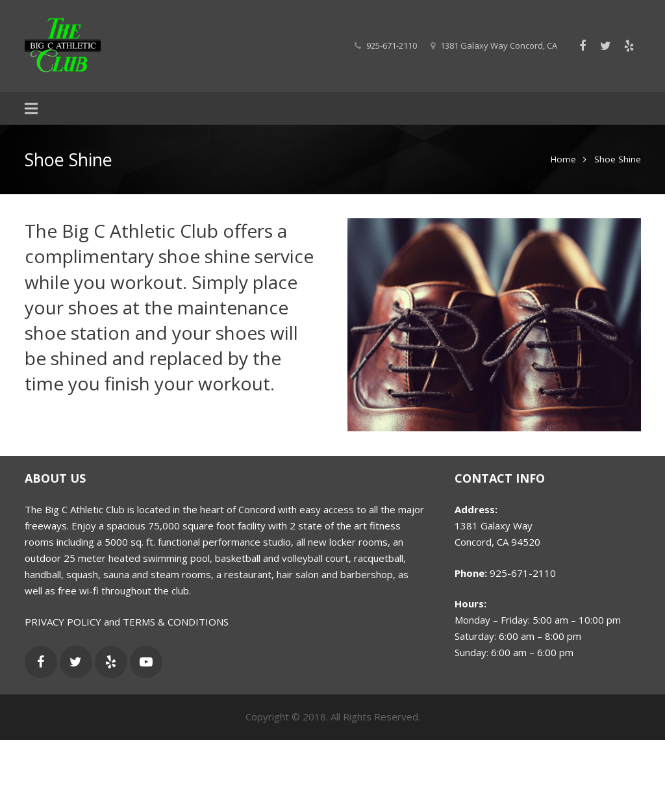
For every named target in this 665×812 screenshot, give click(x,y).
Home (563, 159)
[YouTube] (146, 662)
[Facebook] (583, 46)
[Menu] (31, 108)
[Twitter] (606, 46)
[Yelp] (629, 46)
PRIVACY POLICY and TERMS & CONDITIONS (127, 622)
